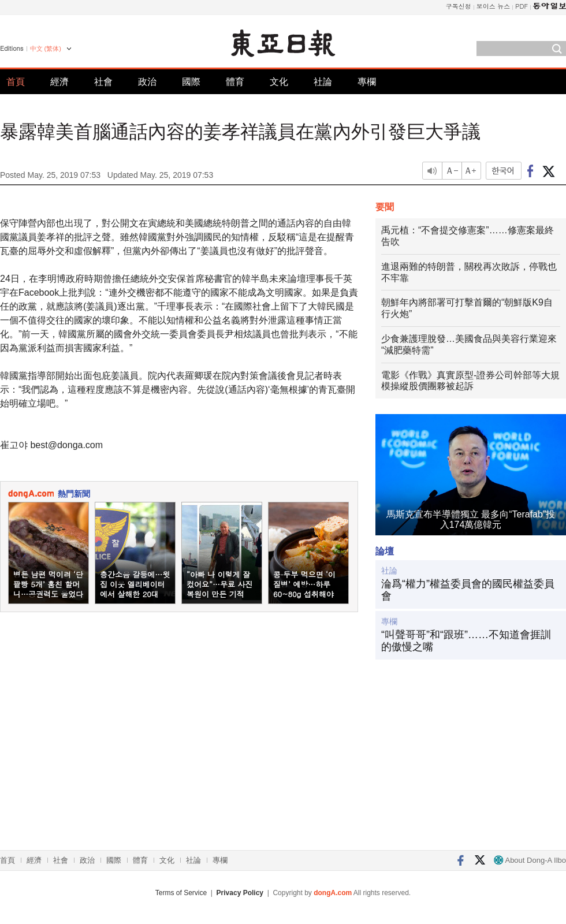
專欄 (367, 82)
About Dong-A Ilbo (530, 860)
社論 (323, 82)
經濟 (59, 82)
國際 (191, 82)
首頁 (16, 82)
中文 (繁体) (46, 49)
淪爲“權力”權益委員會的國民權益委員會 (468, 590)
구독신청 (459, 6)
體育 (235, 82)
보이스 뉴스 (494, 6)
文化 (279, 82)
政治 (147, 82)
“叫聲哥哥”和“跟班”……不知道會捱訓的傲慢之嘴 (466, 641)
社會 (103, 82)
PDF (522, 6)
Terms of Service (181, 893)
